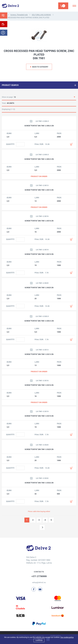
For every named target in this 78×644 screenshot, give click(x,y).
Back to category (40, 67)
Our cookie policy (67, 637)
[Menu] (74, 6)
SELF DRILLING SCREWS (41, 15)
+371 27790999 (39, 576)
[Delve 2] (10, 6)
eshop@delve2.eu (39, 582)
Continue (39, 640)
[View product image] (31, 121)
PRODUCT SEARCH (10, 85)
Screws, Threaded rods (19, 15)
